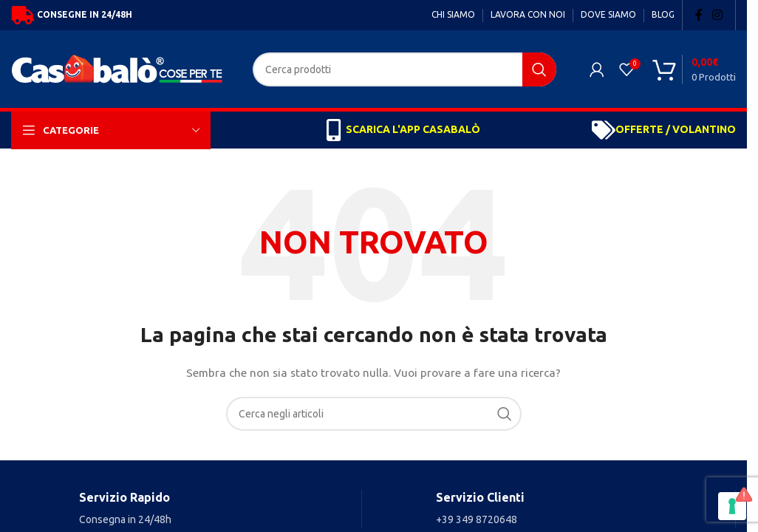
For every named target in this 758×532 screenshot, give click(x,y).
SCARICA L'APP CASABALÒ (413, 129)
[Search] (404, 69)
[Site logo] (121, 68)
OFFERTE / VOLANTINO (676, 129)
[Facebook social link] (699, 15)
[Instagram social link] (718, 15)
